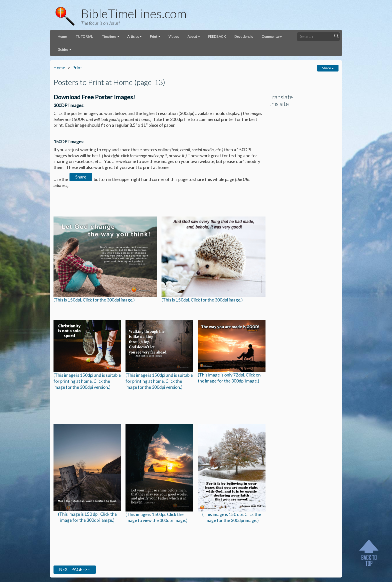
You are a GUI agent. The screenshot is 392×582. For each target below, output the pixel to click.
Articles (133, 36)
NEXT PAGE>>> (74, 569)
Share (328, 68)
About (192, 36)
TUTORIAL (84, 36)
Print (154, 36)
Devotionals (244, 36)
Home (62, 36)
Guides (63, 49)
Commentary (272, 36)
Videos (174, 36)
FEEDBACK (217, 36)
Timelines (109, 36)
